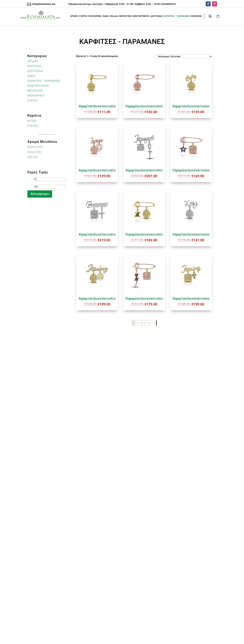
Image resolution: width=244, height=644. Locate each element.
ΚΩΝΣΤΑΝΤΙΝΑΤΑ (38, 86)
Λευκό (31, 152)
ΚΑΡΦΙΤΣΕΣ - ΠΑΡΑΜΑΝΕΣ (44, 81)
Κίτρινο (32, 147)
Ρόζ (30, 157)
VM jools (33, 61)
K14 (30, 126)
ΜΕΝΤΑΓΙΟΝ (35, 91)
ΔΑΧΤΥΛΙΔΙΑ (35, 71)
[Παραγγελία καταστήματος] (184, 57)
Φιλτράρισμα (40, 194)
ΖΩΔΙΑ (31, 76)
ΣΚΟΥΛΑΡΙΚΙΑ (36, 96)
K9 (29, 121)
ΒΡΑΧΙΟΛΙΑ (34, 66)
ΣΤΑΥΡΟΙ (33, 100)
